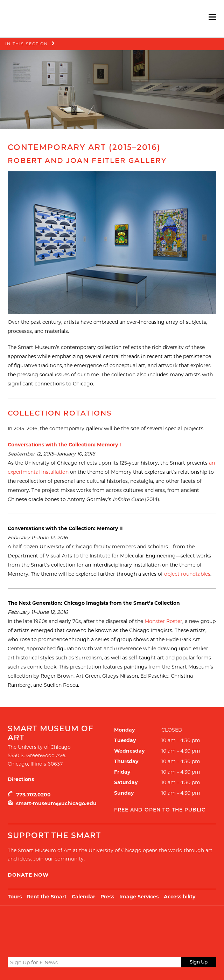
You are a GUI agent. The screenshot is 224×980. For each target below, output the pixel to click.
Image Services (139, 897)
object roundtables (187, 574)
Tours (15, 897)
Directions (21, 779)
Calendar (83, 897)
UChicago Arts (75, 923)
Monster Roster (163, 621)
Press (107, 897)
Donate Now (28, 875)
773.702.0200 (33, 795)
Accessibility (180, 897)
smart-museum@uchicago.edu (56, 803)
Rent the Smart (47, 897)
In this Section (27, 44)
